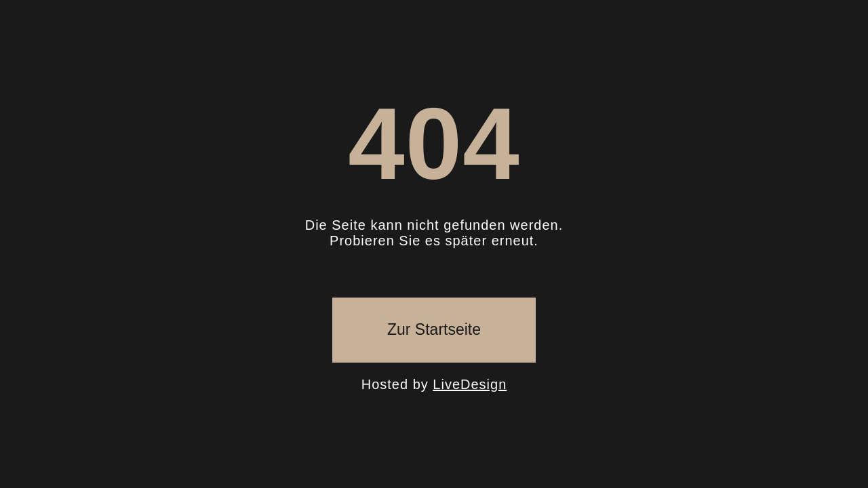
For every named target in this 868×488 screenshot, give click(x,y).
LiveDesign (470, 384)
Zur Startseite (434, 329)
